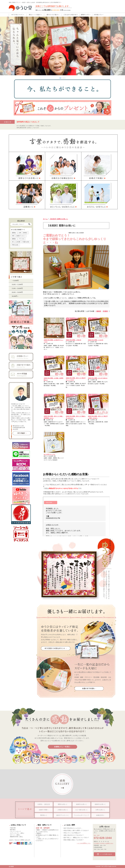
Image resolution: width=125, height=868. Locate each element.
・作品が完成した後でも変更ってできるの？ (76, 831)
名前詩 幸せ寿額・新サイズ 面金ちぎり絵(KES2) (76, 417)
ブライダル (22, 239)
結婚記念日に (100, 815)
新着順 (105, 311)
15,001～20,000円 (17, 288)
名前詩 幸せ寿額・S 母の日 (73, 340)
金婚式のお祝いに (81, 804)
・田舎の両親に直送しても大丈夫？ (73, 840)
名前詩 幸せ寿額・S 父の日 (96, 340)
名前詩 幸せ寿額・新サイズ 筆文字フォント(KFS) (76, 379)
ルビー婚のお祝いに (81, 810)
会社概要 (11, 866)
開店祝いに (44, 815)
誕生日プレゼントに (63, 815)
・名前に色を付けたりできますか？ (73, 835)
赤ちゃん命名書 (16, 242)
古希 (20, 233)
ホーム (45, 219)
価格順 (99, 311)
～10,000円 (15, 281)
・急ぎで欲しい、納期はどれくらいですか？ (76, 838)
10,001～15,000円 (17, 284)
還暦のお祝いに (63, 804)
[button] (60, 78)
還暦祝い (14, 233)
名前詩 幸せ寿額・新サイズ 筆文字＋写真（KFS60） (98, 417)
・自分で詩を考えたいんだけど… (72, 828)
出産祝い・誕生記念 (44, 804)
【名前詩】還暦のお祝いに (59, 219)
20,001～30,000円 (17, 292)
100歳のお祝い (26, 242)
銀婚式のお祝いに (100, 804)
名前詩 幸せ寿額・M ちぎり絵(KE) (98, 378)
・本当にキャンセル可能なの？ (72, 833)
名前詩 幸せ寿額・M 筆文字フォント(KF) (54, 341)
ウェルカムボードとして (81, 815)
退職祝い (14, 239)
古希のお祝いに (100, 810)
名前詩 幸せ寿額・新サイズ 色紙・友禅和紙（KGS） (54, 417)
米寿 (13, 236)
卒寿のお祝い (15, 245)
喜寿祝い (25, 233)
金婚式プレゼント (21, 236)
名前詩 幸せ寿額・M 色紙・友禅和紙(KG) (54, 379)
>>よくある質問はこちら (84, 843)
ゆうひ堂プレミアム (49, 454)
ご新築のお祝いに (63, 810)
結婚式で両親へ (44, 810)
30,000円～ (15, 296)
